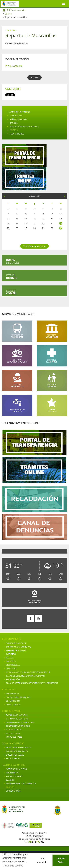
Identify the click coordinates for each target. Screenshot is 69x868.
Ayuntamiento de (10, 4)
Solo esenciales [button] (43, 860)
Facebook (31, 618)
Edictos (8, 14)
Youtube (38, 618)
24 (61, 223)
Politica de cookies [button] (13, 866)
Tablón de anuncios (16, 10)
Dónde (12, 277)
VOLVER (34, 77)
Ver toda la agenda (34, 246)
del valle (13, 261)
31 (61, 228)
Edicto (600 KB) (14, 66)
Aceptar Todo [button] (61, 860)
